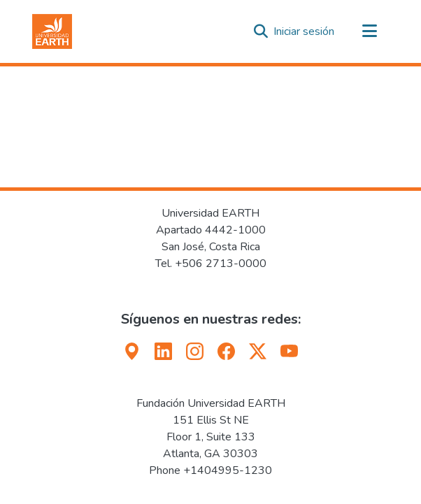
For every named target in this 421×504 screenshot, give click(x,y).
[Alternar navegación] (369, 31)
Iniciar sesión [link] (305, 31)
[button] (52, 31)
